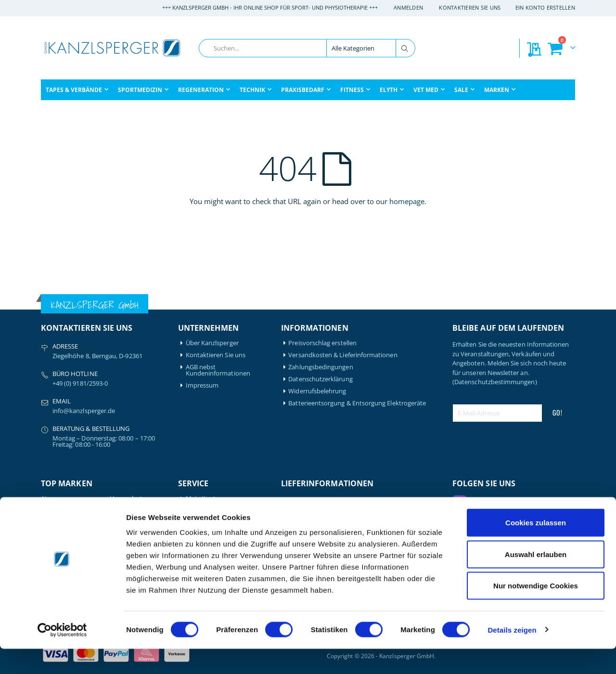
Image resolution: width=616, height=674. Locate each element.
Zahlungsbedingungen (321, 367)
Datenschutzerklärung (320, 379)
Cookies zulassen (536, 548)
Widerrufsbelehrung (317, 391)
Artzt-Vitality (59, 511)
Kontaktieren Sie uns (470, 7)
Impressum (202, 385)
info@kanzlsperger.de (84, 411)
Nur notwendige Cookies (536, 611)
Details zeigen (512, 655)
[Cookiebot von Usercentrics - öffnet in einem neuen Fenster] (62, 655)
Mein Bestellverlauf (213, 511)
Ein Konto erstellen (545, 7)
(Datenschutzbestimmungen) (495, 382)
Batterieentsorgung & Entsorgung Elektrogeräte (357, 403)
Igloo (117, 511)
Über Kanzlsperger (212, 343)
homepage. (408, 201)
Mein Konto (203, 499)
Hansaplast (126, 499)
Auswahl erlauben (536, 579)
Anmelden (408, 7)
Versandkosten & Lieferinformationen (343, 355)
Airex (48, 499)
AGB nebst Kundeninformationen (218, 370)
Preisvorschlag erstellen (322, 343)
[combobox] (307, 48)
